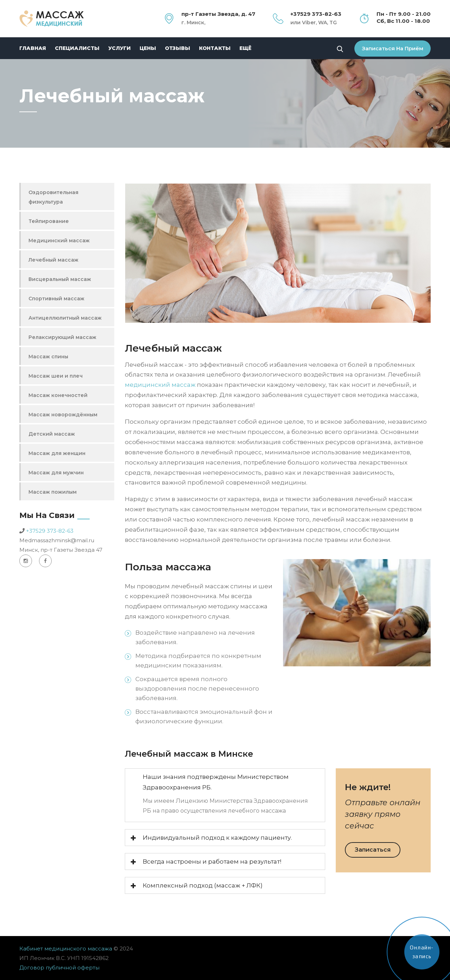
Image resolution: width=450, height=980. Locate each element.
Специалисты (77, 48)
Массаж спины (48, 357)
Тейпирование (49, 221)
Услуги (120, 48)
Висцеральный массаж (60, 279)
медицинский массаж (160, 385)
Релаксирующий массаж (62, 337)
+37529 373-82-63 (50, 531)
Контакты (215, 48)
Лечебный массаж (53, 260)
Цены (148, 48)
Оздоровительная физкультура (53, 197)
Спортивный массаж (56, 299)
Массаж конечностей (58, 395)
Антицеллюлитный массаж (65, 318)
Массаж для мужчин (56, 473)
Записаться (373, 850)
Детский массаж (52, 434)
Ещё (245, 48)
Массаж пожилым (53, 492)
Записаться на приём (393, 48)
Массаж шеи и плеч (56, 376)
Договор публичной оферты (59, 968)
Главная (33, 48)
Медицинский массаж (59, 241)
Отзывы (178, 48)
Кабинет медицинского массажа (66, 949)
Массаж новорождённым (63, 415)
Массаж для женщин (57, 453)
